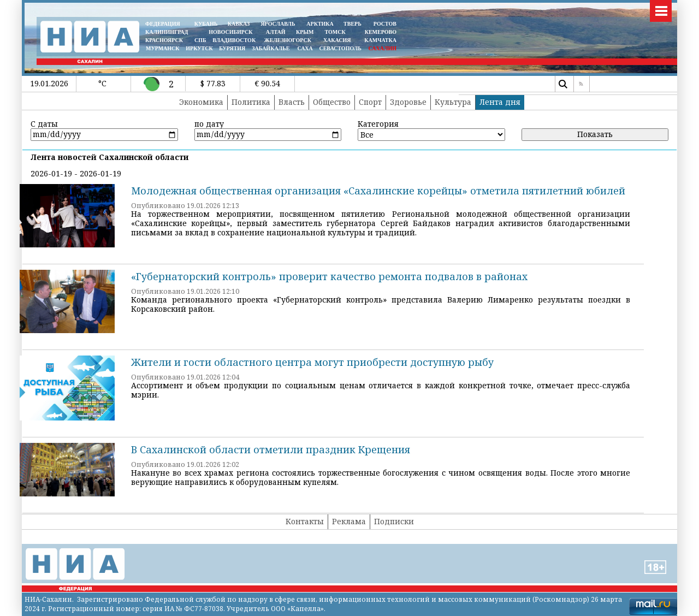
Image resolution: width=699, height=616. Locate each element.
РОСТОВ (385, 24)
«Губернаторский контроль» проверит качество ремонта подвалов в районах (329, 276)
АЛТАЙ (276, 32)
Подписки (394, 521)
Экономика (201, 102)
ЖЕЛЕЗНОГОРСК (288, 40)
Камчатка (380, 40)
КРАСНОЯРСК (164, 40)
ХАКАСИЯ (336, 40)
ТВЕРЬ (353, 24)
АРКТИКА (320, 24)
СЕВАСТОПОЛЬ (340, 48)
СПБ (200, 40)
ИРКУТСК (199, 48)
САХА (305, 48)
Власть (292, 102)
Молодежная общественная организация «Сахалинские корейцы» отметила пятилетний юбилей (378, 191)
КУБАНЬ (206, 24)
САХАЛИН (383, 48)
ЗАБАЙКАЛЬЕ (271, 48)
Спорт (370, 102)
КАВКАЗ (239, 24)
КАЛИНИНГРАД (167, 32)
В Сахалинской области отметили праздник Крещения (271, 449)
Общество (332, 102)
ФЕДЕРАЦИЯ (163, 24)
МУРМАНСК (163, 48)
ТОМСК (337, 32)
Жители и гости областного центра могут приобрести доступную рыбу (312, 362)
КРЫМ (305, 32)
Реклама (349, 521)
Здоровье (408, 102)
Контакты (305, 521)
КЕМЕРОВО (381, 32)
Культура (453, 102)
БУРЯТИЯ (232, 48)
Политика (251, 102)
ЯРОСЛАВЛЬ (278, 24)
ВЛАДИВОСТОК (234, 40)
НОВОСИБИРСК (230, 32)
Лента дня (500, 102)
